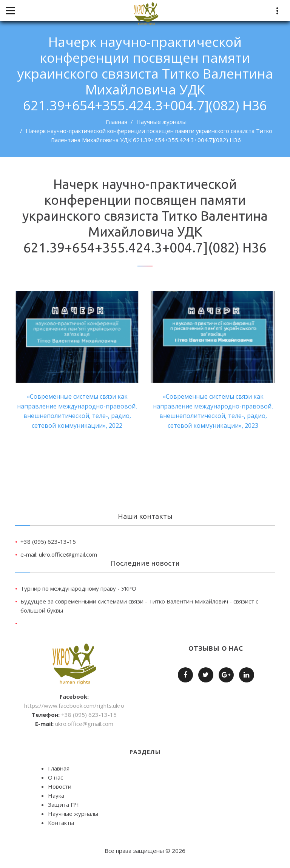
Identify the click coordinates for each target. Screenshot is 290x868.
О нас (56, 777)
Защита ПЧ (63, 805)
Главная (116, 122)
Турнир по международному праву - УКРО (78, 588)
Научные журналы (161, 122)
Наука (56, 795)
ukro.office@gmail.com (84, 724)
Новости (60, 786)
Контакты (61, 823)
